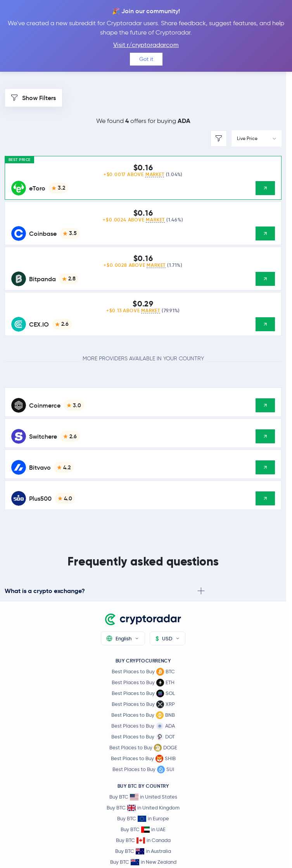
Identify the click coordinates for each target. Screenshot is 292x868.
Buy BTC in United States (143, 797)
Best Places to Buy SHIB (143, 759)
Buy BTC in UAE (143, 829)
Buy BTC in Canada (143, 840)
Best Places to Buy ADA (143, 726)
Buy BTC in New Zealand (143, 862)
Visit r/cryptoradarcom (146, 45)
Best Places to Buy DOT (143, 737)
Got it (146, 59)
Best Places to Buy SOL (143, 693)
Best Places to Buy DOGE (143, 748)
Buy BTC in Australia (143, 851)
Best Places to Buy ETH (143, 683)
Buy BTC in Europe (143, 819)
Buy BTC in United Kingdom (143, 808)
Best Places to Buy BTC (143, 672)
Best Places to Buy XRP (143, 704)
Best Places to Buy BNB (143, 715)
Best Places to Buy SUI (143, 769)
